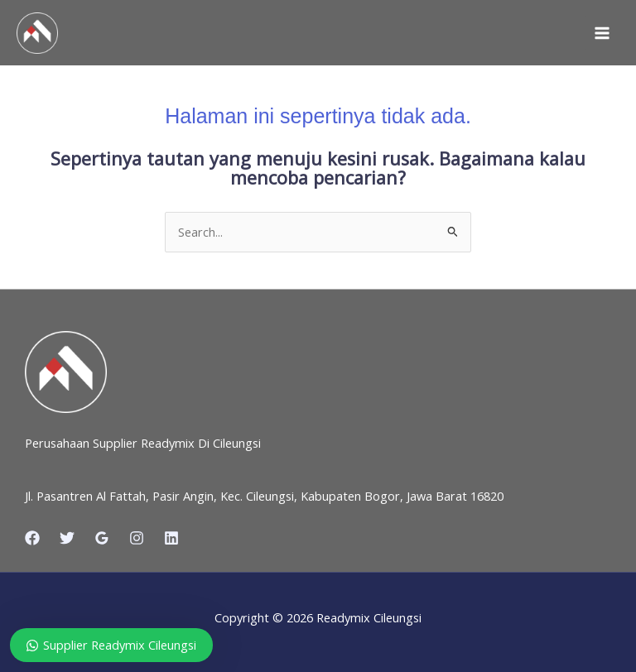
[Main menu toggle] (602, 33)
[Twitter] (67, 538)
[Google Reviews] (102, 538)
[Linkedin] (171, 538)
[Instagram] (137, 538)
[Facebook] (32, 538)
